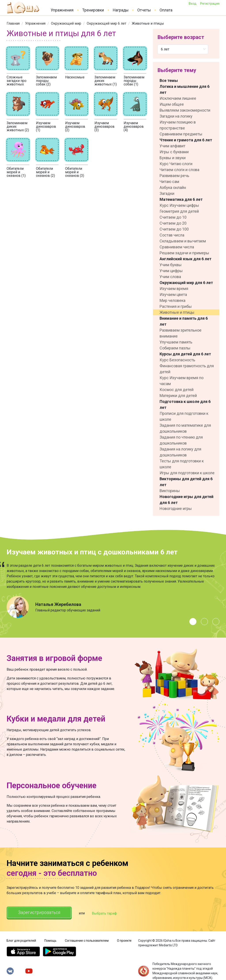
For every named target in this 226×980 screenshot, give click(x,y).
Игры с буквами (174, 152)
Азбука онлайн (173, 187)
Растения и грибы (176, 306)
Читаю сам (169, 182)
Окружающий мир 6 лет (106, 23)
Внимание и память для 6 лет (184, 321)
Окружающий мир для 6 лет (186, 283)
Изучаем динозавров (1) (46, 126)
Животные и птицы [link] (148, 23)
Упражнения (62, 10)
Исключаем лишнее (178, 98)
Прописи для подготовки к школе (184, 416)
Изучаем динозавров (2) (75, 126)
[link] (13, 23)
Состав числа (172, 235)
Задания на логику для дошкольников (180, 452)
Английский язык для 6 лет (186, 259)
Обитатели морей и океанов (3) (75, 172)
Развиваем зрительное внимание (181, 333)
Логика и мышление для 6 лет (185, 89)
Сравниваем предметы (181, 134)
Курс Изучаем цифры (179, 205)
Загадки (167, 193)
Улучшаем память (176, 342)
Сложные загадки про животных (17, 81)
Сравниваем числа (177, 247)
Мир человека (172, 300)
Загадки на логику (176, 116)
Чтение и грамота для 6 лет (186, 140)
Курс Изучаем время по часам (182, 381)
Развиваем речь (174, 176)
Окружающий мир (66, 23)
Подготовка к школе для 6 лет (185, 404)
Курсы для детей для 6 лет (185, 354)
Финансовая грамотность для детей (187, 369)
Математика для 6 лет (181, 199)
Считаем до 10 (173, 217)
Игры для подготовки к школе (187, 473)
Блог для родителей (21, 940)
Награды (121, 10)
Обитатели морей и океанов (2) (45, 172)
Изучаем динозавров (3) (105, 126)
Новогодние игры (176, 508)
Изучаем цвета (173, 294)
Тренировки (93, 10)
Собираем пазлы (175, 348)
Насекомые (75, 77)
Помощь (50, 940)
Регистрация (210, 4)
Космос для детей (177, 390)
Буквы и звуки (173, 158)
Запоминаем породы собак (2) (46, 81)
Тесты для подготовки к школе (182, 464)
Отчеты (144, 10)
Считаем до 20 (173, 223)
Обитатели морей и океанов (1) (16, 172)
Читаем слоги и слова (179, 170)
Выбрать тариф (105, 913)
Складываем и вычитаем (183, 241)
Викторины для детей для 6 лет (186, 482)
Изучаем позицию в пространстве (178, 125)
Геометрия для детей (179, 211)
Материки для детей (178, 396)
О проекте (124, 940)
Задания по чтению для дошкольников (181, 440)
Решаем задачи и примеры (184, 253)
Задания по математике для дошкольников (185, 428)
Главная (13, 23)
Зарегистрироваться (40, 913)
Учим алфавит (172, 146)
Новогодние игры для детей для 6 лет (186, 500)
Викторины (170, 491)
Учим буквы (171, 265)
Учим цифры (171, 271)
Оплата (166, 10)
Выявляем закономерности (185, 110)
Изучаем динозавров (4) (134, 126)
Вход (192, 4)
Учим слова (170, 277)
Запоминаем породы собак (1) (134, 81)
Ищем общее (172, 104)
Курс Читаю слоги (176, 164)
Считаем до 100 (174, 229)
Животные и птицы (177, 312)
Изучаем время (174, 289)
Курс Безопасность (177, 360)
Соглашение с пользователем (87, 940)
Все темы (169, 80)
